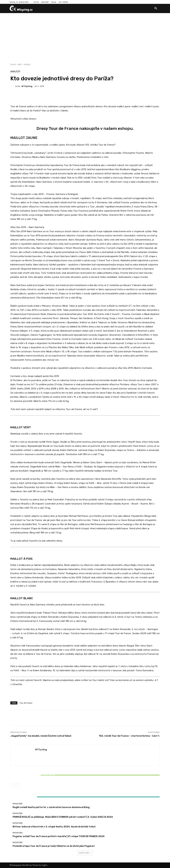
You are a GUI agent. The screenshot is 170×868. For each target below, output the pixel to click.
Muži (20, 64)
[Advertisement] (85, 36)
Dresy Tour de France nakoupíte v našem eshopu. (85, 128)
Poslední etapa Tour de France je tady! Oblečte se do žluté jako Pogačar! (54, 846)
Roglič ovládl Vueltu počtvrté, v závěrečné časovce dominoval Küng (51, 807)
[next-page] (17, 785)
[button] (156, 8)
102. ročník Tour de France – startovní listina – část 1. (129, 736)
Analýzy (27, 64)
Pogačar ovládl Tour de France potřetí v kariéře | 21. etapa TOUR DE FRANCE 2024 (59, 836)
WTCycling (27, 86)
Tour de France (26, 703)
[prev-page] (12, 785)
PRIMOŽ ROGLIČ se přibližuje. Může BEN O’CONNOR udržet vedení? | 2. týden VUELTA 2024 (63, 817)
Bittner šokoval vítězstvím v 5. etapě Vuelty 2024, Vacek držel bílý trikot (35, 776)
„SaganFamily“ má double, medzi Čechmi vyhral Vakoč (41, 736)
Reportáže (35, 771)
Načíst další (85, 853)
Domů (13, 64)
